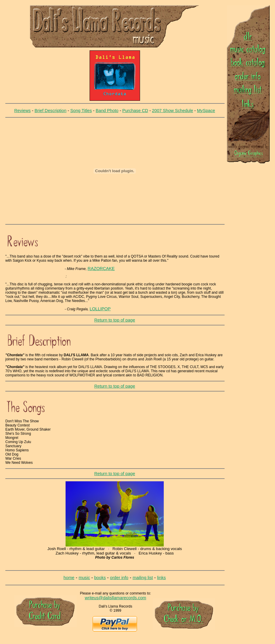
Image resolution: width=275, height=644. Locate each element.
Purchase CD (135, 111)
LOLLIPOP (100, 309)
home (69, 578)
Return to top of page (115, 320)
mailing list (143, 578)
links (162, 578)
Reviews (22, 111)
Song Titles (81, 111)
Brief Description (50, 111)
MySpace (206, 111)
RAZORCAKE (101, 269)
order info (119, 578)
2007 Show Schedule (173, 111)
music (84, 578)
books (100, 578)
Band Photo (107, 111)
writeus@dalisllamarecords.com (116, 598)
